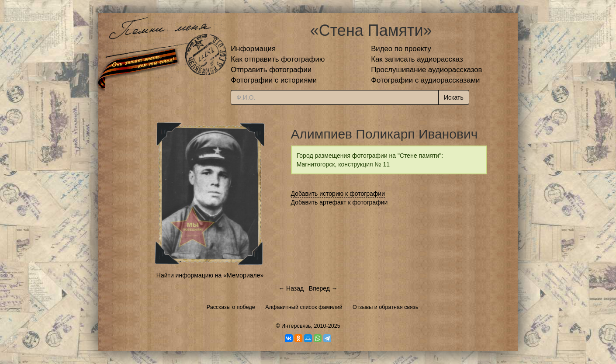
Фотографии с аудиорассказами (425, 80)
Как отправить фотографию (278, 59)
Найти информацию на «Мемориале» (210, 275)
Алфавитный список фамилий (304, 307)
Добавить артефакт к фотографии (339, 202)
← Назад (291, 288)
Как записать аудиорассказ (417, 59)
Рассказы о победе (231, 307)
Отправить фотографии (271, 70)
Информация (253, 49)
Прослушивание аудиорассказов (426, 70)
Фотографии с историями (274, 80)
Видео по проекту (401, 49)
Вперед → (323, 288)
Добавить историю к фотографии (338, 194)
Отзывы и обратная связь (385, 307)
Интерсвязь (296, 326)
